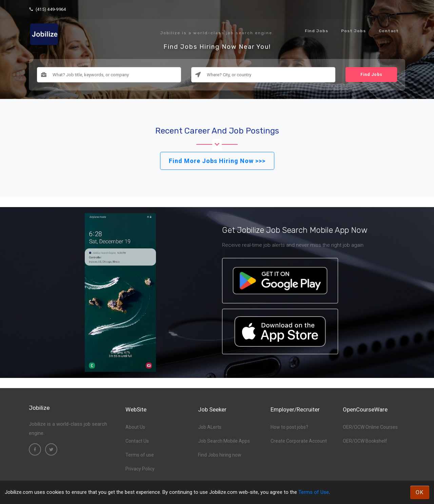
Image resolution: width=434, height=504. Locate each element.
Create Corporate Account (299, 441)
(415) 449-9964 (47, 9)
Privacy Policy (140, 469)
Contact (389, 31)
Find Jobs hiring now (220, 455)
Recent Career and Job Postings (217, 131)
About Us (135, 427)
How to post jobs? (289, 427)
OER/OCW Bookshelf (365, 441)
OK (420, 492)
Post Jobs (353, 31)
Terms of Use (314, 492)
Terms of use (140, 455)
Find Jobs (317, 31)
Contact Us (137, 441)
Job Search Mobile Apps (224, 441)
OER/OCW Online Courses (370, 427)
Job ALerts (210, 427)
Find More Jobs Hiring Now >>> (217, 161)
